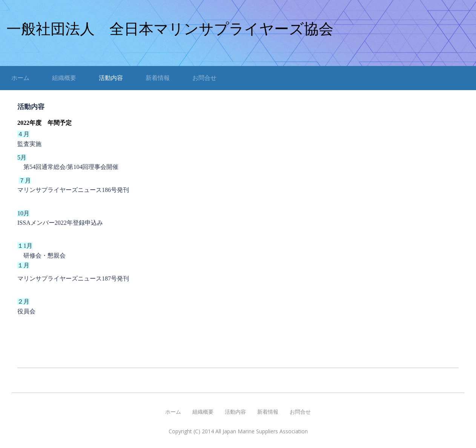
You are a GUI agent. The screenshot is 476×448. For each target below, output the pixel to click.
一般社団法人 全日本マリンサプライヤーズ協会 (170, 29)
